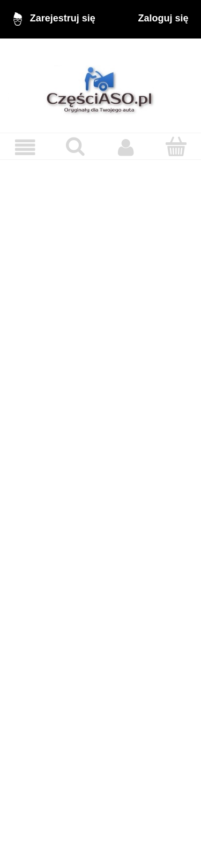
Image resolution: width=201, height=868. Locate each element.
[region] (100, 507)
